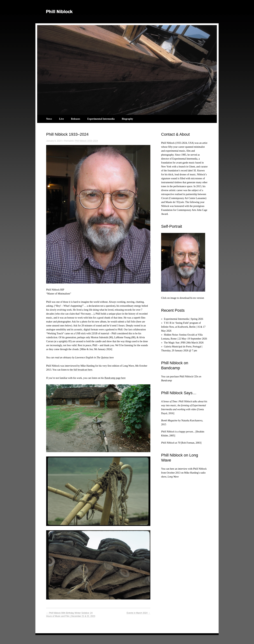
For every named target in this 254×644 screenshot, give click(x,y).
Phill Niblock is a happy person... (178, 432)
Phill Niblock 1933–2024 (86, 141)
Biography (127, 119)
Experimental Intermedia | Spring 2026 (184, 319)
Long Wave (173, 477)
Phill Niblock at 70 (171, 443)
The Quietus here (105, 358)
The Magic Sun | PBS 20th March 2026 (184, 343)
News (49, 119)
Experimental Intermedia (101, 119)
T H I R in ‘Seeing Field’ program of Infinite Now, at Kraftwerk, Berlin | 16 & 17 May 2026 (183, 327)
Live (61, 119)
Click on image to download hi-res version (183, 298)
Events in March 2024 (138, 613)
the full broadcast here (81, 370)
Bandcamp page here (115, 378)
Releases (76, 119)
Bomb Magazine (169, 421)
